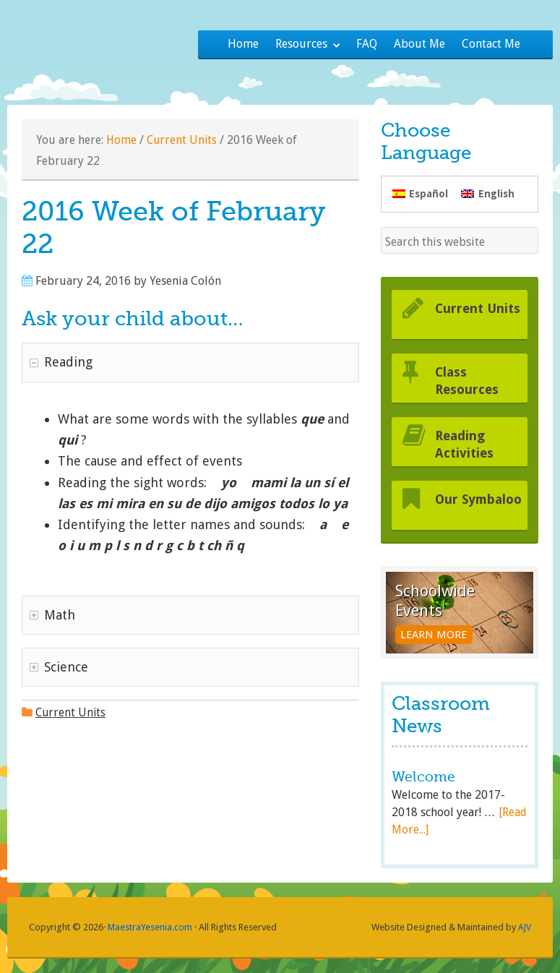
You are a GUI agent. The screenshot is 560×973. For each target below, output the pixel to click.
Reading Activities (467, 444)
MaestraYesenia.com (150, 927)
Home (122, 140)
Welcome (425, 777)
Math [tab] (52, 615)
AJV (524, 927)
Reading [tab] (61, 362)
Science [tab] (59, 667)
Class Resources (470, 380)
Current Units (184, 140)
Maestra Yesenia (103, 40)
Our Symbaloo (470, 507)
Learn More (419, 626)
